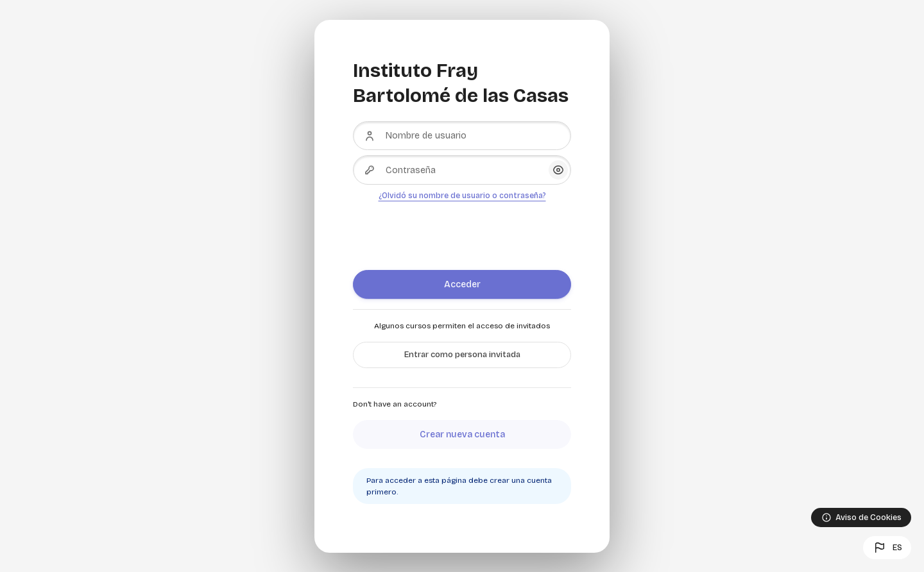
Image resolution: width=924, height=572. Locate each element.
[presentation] (450, 231)
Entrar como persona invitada (462, 355)
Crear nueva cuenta (462, 434)
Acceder (462, 284)
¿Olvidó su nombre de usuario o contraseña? (462, 196)
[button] (887, 548)
